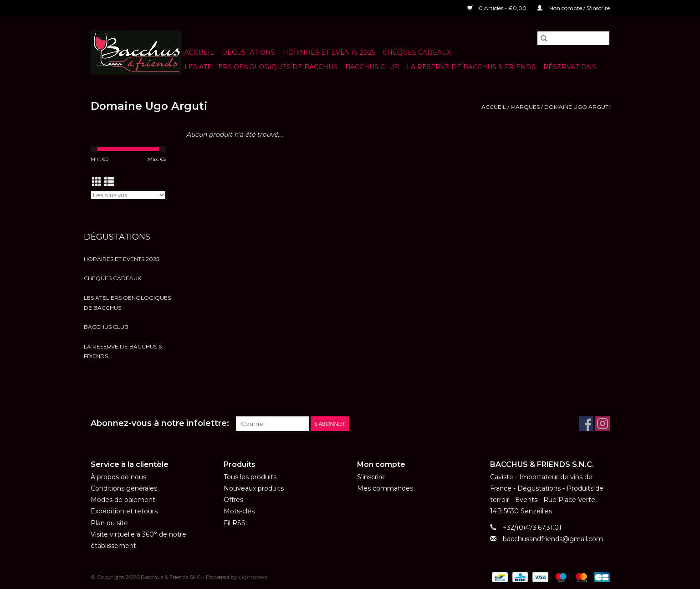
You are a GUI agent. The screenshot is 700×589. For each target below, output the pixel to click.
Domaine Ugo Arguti (577, 107)
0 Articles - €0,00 (498, 8)
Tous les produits (250, 477)
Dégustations (248, 52)
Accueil (199, 52)
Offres (233, 500)
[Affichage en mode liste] (109, 182)
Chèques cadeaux (417, 52)
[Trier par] (128, 195)
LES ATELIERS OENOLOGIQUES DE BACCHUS (261, 67)
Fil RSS (235, 523)
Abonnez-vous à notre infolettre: (160, 423)
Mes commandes (385, 488)
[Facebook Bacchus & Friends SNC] (586, 424)
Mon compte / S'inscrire (573, 8)
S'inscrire (371, 477)
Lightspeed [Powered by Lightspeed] (253, 577)
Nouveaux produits (254, 488)
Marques (525, 107)
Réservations (570, 67)
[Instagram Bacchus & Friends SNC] (603, 424)
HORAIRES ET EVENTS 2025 (329, 52)
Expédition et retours (124, 511)
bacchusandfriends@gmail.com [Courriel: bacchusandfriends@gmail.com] (553, 539)
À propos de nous (118, 477)
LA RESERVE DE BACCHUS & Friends (471, 67)
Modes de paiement (123, 500)
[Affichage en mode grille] (97, 182)
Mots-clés (239, 511)
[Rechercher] (573, 38)
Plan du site (109, 523)
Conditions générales (124, 488)
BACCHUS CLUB (372, 67)
